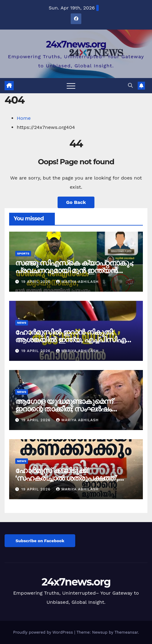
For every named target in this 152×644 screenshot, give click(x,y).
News (22, 323)
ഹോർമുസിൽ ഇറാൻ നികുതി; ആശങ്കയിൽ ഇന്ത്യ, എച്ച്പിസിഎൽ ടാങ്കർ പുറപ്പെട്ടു (74, 340)
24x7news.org (76, 44)
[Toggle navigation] (71, 86)
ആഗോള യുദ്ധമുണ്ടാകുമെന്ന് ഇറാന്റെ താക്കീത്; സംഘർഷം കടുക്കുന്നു (64, 409)
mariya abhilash (77, 282)
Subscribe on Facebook (40, 541)
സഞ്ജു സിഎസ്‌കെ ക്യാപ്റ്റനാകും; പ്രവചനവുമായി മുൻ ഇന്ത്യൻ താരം (74, 270)
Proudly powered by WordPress (44, 632)
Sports (23, 253)
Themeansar (126, 632)
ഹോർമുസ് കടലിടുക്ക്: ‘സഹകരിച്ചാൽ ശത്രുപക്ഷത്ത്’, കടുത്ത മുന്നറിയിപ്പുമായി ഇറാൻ (68, 478)
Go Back (76, 202)
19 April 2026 (37, 282)
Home (24, 118)
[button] (130, 85)
